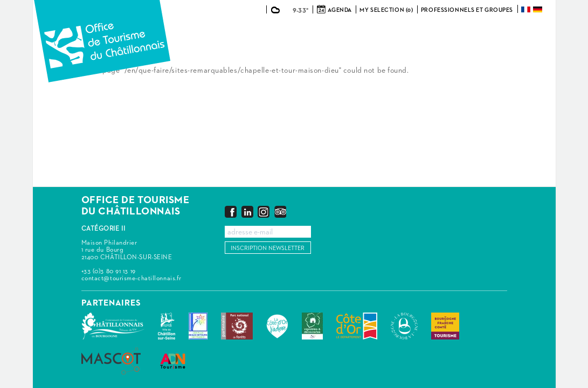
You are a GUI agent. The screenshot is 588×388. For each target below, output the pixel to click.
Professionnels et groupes (467, 10)
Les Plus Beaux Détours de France (198, 326)
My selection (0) (386, 10)
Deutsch (538, 9)
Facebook (231, 212)
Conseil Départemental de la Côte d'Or (357, 326)
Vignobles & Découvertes (312, 326)
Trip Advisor (280, 212)
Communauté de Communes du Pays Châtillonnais (113, 326)
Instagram (264, 212)
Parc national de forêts (237, 326)
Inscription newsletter (268, 248)
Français (527, 9)
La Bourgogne (404, 326)
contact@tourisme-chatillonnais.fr (132, 279)
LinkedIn (247, 212)
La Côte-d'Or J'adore (277, 326)
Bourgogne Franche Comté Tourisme (445, 326)
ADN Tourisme (173, 361)
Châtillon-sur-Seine (167, 326)
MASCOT (111, 361)
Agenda (340, 10)
